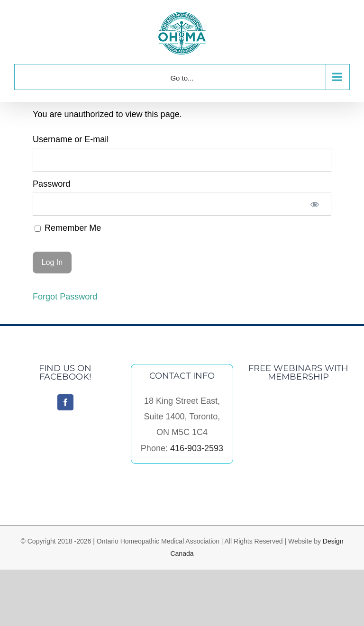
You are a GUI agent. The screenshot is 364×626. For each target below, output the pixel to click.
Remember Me (68, 228)
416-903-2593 (197, 448)
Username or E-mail (71, 139)
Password (51, 184)
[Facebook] (65, 402)
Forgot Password (65, 297)
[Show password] (315, 204)
